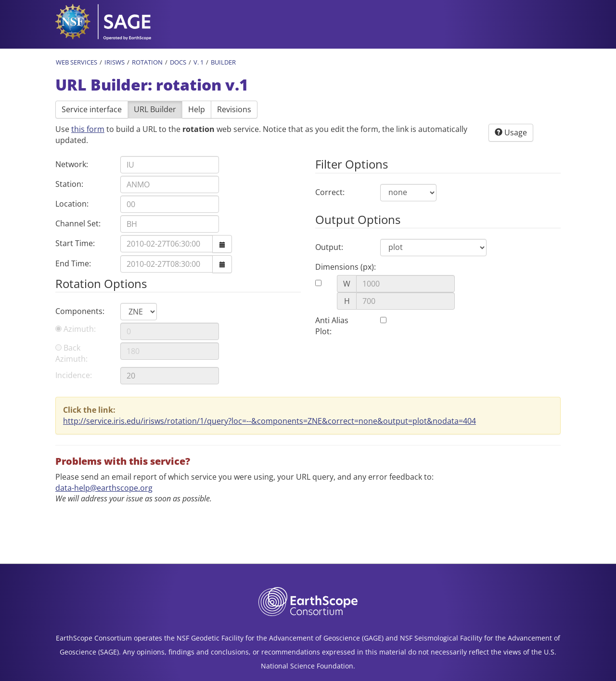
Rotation (147, 62)
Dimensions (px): (346, 267)
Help (197, 109)
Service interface (92, 109)
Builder (223, 62)
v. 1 (199, 62)
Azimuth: (76, 329)
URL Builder (155, 109)
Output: (329, 247)
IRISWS (115, 62)
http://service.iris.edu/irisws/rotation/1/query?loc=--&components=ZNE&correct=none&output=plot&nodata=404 (269, 421)
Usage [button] (511, 132)
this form (88, 129)
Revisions (234, 109)
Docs (178, 62)
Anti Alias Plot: (332, 326)
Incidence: (74, 375)
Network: (72, 164)
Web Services (77, 62)
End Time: (73, 263)
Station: (69, 184)
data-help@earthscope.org (104, 488)
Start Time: (75, 243)
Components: (80, 311)
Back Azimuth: (71, 353)
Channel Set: (78, 223)
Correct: (330, 192)
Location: (72, 204)
